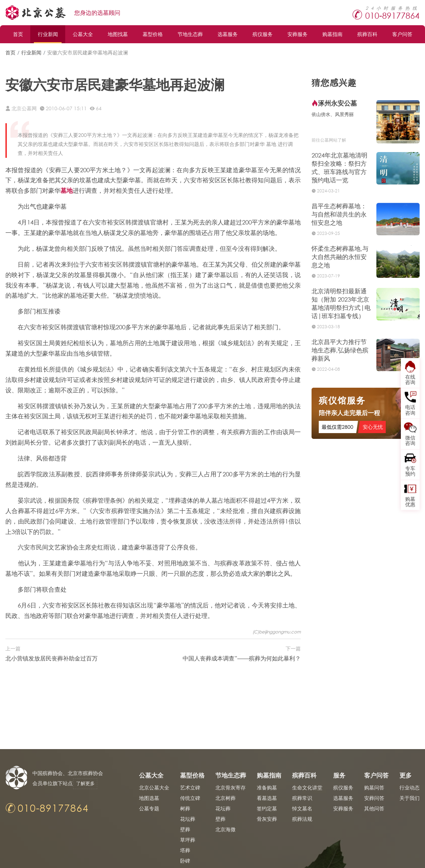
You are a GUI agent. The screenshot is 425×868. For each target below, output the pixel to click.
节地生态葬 (190, 34)
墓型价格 (153, 34)
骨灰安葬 (267, 819)
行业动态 (410, 787)
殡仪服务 (263, 34)
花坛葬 (188, 819)
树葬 (185, 808)
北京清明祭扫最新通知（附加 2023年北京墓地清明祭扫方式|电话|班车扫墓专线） (341, 303)
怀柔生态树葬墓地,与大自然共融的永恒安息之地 (340, 257)
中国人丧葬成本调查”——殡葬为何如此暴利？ (242, 658)
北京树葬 (225, 798)
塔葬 (185, 850)
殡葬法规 (302, 819)
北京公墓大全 (154, 787)
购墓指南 (332, 34)
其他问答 (374, 808)
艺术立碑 (190, 787)
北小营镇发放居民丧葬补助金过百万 (52, 658)
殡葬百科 (367, 34)
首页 (18, 34)
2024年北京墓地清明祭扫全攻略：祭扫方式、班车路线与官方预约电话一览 (339, 168)
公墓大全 (83, 34)
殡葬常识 (302, 798)
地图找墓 (118, 34)
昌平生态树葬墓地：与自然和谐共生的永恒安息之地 (339, 214)
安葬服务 (297, 34)
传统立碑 (190, 798)
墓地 (67, 190)
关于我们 (410, 798)
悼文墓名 (302, 808)
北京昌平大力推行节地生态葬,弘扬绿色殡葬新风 (340, 350)
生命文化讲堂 (307, 787)
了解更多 (88, 784)
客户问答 (402, 34)
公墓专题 (149, 808)
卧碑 (185, 861)
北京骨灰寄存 (231, 787)
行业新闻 (48, 34)
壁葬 (185, 829)
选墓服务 (228, 34)
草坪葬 (188, 840)
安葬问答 (374, 798)
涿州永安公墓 (337, 103)
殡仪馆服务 (342, 402)
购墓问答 (374, 787)
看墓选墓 (267, 798)
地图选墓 (149, 798)
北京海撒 (225, 829)
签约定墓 (267, 808)
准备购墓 (267, 787)
